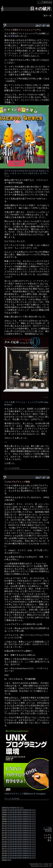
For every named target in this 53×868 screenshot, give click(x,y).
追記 (50, 2)
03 (12, 810)
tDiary (41, 864)
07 (10, 808)
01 (7, 810)
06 (7, 808)
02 (10, 810)
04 (15, 810)
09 (15, 808)
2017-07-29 (43, 478)
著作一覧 (48, 16)
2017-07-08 (43, 26)
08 (12, 808)
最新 (45, 2)
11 (19, 808)
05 (17, 810)
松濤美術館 (14, 36)
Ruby (41, 866)
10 (17, 808)
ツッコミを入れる (12, 468)
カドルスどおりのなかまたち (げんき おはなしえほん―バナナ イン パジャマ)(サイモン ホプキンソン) (27, 173)
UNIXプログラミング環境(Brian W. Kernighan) (25, 794)
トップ (40, 2)
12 (22, 808)
